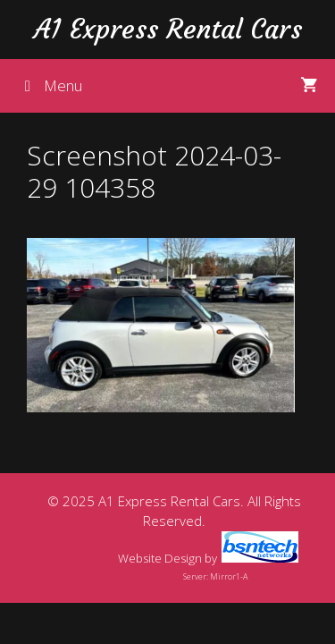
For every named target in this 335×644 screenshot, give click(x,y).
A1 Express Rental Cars (168, 29)
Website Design (160, 558)
